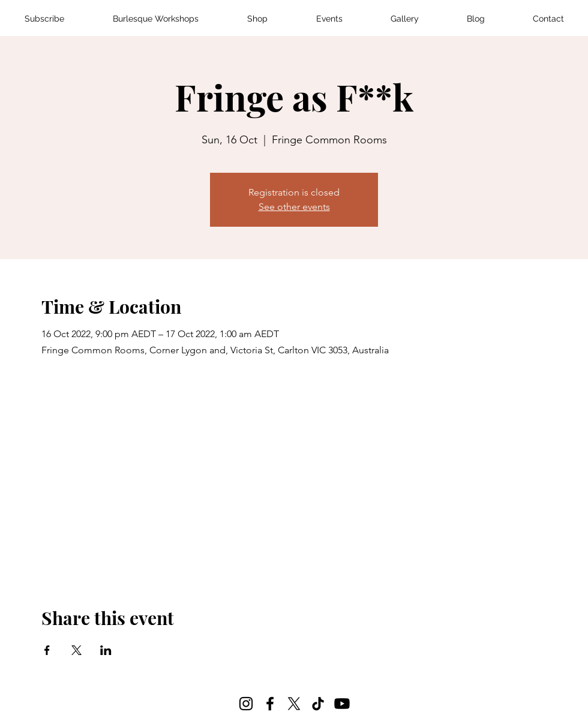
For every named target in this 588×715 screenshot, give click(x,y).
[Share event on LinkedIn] (106, 650)
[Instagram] (246, 704)
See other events (294, 207)
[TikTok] (318, 704)
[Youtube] (342, 704)
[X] (294, 704)
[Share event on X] (76, 650)
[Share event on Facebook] (47, 650)
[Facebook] (270, 704)
